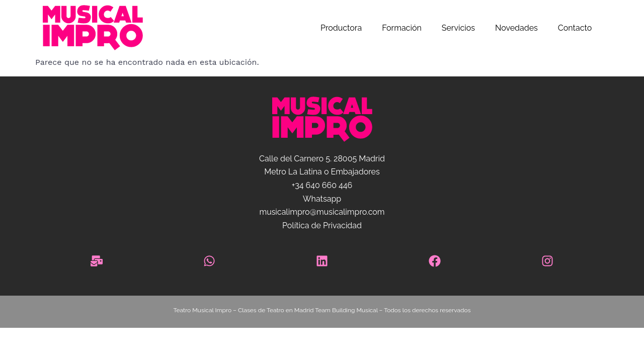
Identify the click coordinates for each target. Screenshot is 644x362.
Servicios (458, 28)
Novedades (516, 28)
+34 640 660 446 (322, 185)
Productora (341, 28)
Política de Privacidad (322, 225)
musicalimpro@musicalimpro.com (322, 212)
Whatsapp (322, 199)
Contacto (575, 28)
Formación (402, 28)
